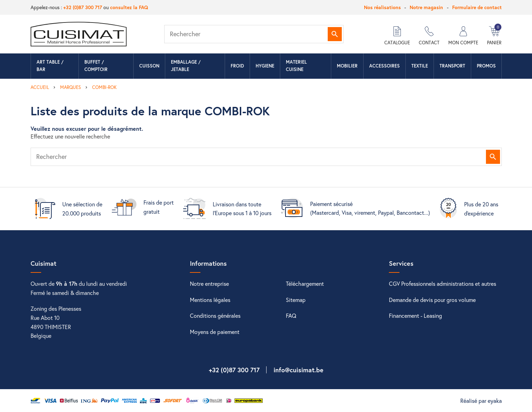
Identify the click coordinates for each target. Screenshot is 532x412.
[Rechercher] (254, 34)
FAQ (291, 316)
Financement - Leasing (415, 316)
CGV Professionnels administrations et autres (443, 284)
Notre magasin (426, 7)
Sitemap (296, 300)
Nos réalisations (382, 7)
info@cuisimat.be (299, 370)
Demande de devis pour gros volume (432, 300)
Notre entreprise (209, 284)
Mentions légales (210, 300)
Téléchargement (305, 284)
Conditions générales (215, 316)
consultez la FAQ (129, 7)
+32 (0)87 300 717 (83, 7)
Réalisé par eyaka (481, 401)
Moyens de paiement (215, 332)
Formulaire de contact (477, 7)
